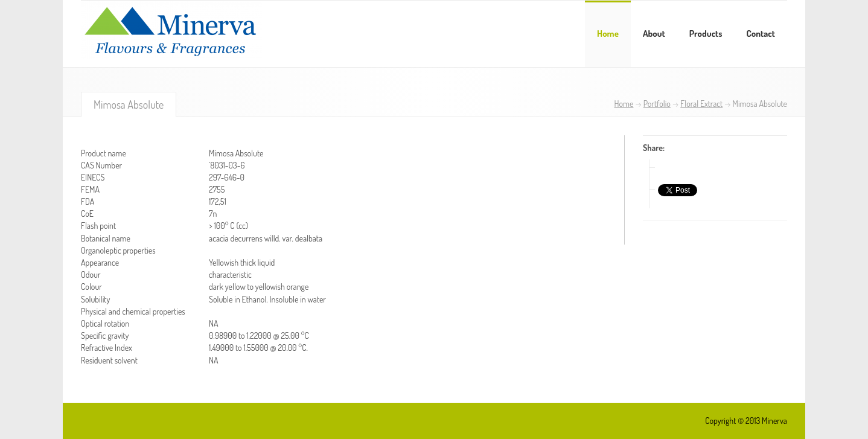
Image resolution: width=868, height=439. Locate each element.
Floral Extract (701, 104)
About (654, 34)
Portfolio (657, 104)
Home (608, 34)
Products (706, 34)
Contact (761, 34)
